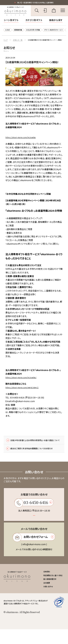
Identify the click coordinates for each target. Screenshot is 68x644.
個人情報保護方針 (47, 593)
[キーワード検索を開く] (37, 11)
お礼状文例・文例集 (39, 31)
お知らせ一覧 (19, 41)
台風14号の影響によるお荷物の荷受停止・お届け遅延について (33, 444)
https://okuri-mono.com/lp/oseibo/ (23, 379)
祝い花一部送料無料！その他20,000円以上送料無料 (35, 3)
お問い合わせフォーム (33, 549)
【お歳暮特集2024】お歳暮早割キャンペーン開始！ (49, 41)
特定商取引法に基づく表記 (51, 588)
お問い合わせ (45, 601)
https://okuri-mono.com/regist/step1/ (24, 389)
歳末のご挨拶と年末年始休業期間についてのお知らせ (33, 456)
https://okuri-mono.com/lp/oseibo (23, 139)
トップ (6, 41)
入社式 (8, 31)
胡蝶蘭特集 (21, 31)
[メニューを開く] (63, 11)
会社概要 (43, 597)
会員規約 (43, 584)
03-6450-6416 (33, 513)
